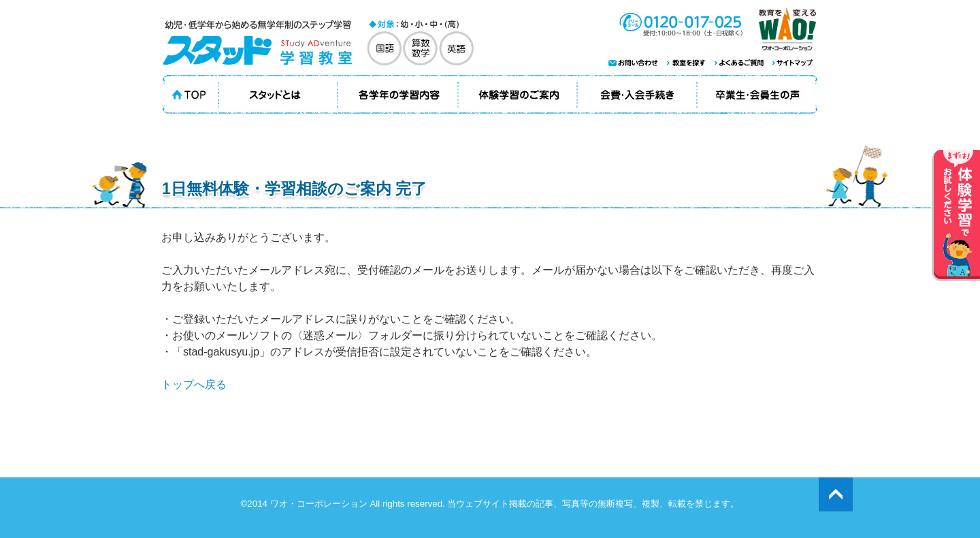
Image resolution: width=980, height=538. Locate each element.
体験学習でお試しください (956, 216)
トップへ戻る (194, 384)
